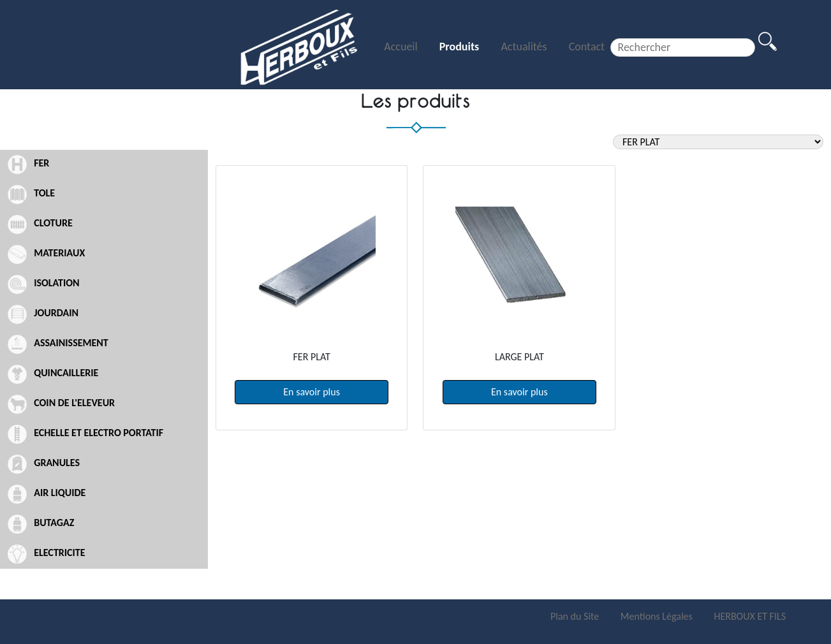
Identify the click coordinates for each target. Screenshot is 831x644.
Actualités (525, 47)
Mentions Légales (658, 616)
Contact (587, 47)
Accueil (402, 47)
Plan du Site (576, 616)
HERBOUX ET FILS (750, 616)
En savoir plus (312, 392)
